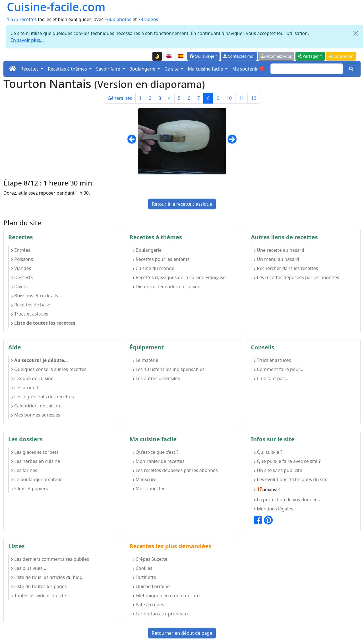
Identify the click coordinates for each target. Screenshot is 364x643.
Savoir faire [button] (109, 69)
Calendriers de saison (36, 406)
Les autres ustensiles (156, 378)
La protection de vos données (287, 500)
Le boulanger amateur (37, 479)
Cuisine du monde (153, 268)
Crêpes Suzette (150, 559)
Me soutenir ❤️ (248, 69)
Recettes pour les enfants (161, 259)
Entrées (21, 250)
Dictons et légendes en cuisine (167, 287)
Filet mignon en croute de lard (166, 595)
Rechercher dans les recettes (286, 268)
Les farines (24, 470)
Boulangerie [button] (143, 69)
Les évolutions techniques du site (291, 479)
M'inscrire (145, 479)
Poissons (22, 259)
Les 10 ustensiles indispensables (168, 369)
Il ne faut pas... (271, 378)
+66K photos (118, 19)
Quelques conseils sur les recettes (49, 369)
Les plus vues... (29, 568)
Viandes (21, 268)
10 (229, 98)
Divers (19, 287)
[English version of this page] (169, 56)
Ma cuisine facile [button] (206, 69)
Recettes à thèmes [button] (68, 69)
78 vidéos (148, 19)
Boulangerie (147, 250)
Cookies (142, 568)
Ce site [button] (172, 69)
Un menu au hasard (276, 259)
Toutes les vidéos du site (39, 595)
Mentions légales (273, 509)
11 (241, 98)
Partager (308, 56)
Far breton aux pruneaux (161, 614)
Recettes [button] (30, 69)
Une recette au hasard (279, 250)
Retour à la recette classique (182, 204)
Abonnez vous (276, 56)
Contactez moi (239, 56)
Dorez (10, 193)
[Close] (356, 33)
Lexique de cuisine (32, 378)
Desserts (22, 277)
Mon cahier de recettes (159, 461)
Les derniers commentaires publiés (50, 559)
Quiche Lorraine (151, 586)
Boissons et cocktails (35, 296)
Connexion (341, 56)
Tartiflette (144, 577)
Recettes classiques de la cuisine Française (179, 277)
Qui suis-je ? (203, 56)
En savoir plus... (27, 40)
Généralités (120, 98)
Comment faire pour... (278, 369)
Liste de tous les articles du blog (47, 577)
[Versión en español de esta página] (181, 56)
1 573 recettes (22, 19)
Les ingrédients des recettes (43, 397)
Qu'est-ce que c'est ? (156, 452)
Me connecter (149, 489)
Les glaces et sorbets (35, 452)
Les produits (26, 388)
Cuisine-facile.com (56, 7)
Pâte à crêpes (148, 605)
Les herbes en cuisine (36, 461)
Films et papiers (29, 489)
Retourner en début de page (182, 633)
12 (254, 98)
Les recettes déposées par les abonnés (296, 277)
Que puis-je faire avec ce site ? (287, 461)
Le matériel (146, 360)
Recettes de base (31, 305)
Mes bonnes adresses (36, 415)
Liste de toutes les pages (39, 586)
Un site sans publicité (278, 470)
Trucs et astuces (30, 314)
